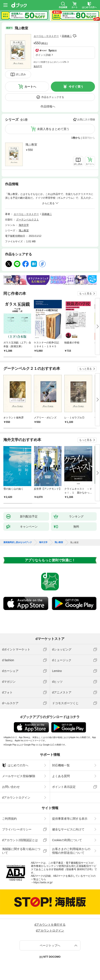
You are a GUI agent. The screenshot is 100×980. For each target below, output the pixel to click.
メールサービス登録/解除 (19, 776)
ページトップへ (50, 945)
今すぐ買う (76, 87)
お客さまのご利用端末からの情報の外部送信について (71, 851)
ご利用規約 (9, 819)
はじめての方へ (15, 765)
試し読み (21, 74)
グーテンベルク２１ (28, 220)
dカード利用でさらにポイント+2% (50, 62)
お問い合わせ (11, 787)
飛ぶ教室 (31, 145)
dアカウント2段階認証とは (20, 840)
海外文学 (24, 225)
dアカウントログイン (16, 798)
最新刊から (89, 138)
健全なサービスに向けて (68, 829)
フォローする (75, 36)
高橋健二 (67, 36)
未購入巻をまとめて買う (53, 129)
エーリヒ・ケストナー (46, 36)
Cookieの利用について (67, 840)
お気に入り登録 (86, 119)
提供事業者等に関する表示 (70, 819)
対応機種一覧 (61, 765)
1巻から (76, 138)
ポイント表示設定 (64, 787)
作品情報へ (48, 106)
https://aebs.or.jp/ (43, 882)
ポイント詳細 (43, 55)
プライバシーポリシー (17, 829)
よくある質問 (61, 776)
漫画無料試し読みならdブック (18, 542)
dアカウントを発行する (50, 925)
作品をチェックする (53, 97)
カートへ (30, 87)
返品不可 (38, 66)
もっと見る (86, 294)
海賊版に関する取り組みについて (21, 851)
